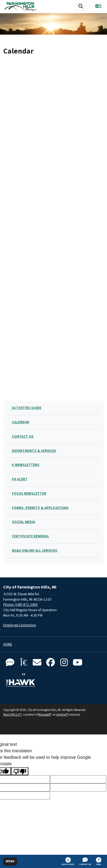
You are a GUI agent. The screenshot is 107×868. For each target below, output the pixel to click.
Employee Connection (20, 625)
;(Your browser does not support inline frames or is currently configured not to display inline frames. (54, 224)
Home (8, 645)
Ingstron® (62, 715)
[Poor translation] (20, 771)
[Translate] (98, 6)
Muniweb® (45, 715)
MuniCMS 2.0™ (12, 715)
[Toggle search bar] (81, 6)
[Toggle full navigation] (10, 862)
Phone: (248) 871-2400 (20, 605)
